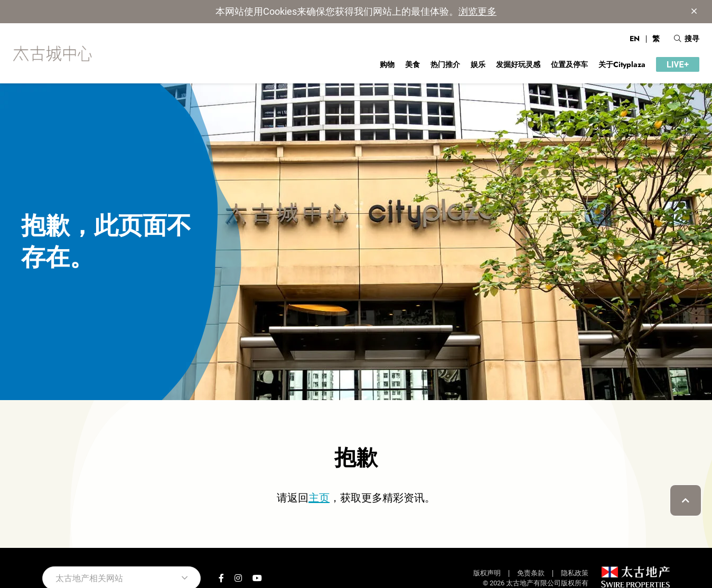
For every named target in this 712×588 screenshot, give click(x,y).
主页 (319, 498)
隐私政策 (575, 573)
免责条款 (531, 573)
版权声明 (487, 573)
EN (635, 39)
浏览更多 (477, 11)
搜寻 (687, 39)
